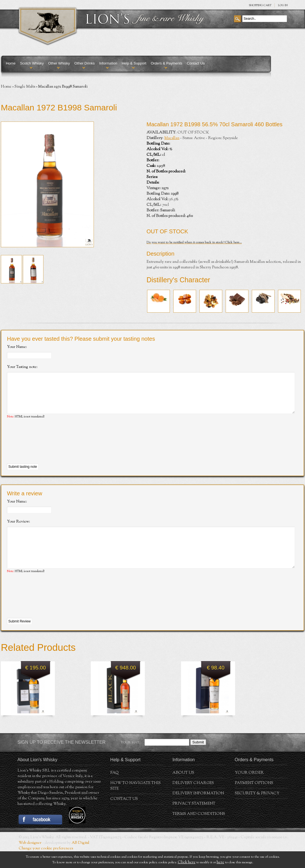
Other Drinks (85, 63)
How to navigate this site (136, 803)
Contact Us (196, 63)
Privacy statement (194, 820)
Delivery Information (198, 810)
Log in (283, 5)
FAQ (114, 790)
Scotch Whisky (32, 63)
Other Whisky (59, 63)
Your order (249, 790)
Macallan (172, 138)
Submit (198, 759)
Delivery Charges (193, 800)
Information (108, 63)
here (220, 862)
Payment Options (254, 800)
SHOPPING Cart (260, 5)
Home (11, 63)
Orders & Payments (166, 63)
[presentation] (49, 450)
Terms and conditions (199, 831)
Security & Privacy (257, 810)
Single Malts (25, 87)
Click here (187, 862)
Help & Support (134, 63)
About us (183, 790)
